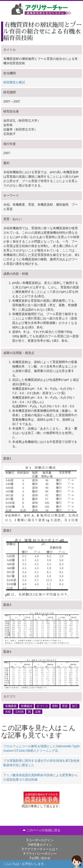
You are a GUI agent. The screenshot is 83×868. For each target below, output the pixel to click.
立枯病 (19, 712)
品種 (38, 712)
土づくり (42, 706)
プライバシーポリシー (40, 854)
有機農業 (11, 706)
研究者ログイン (40, 845)
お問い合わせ (40, 858)
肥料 (55, 706)
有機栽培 (27, 706)
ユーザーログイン (40, 840)
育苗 (65, 706)
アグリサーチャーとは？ (40, 849)
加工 (75, 706)
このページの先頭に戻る (42, 830)
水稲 (8, 712)
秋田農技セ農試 (14, 82)
